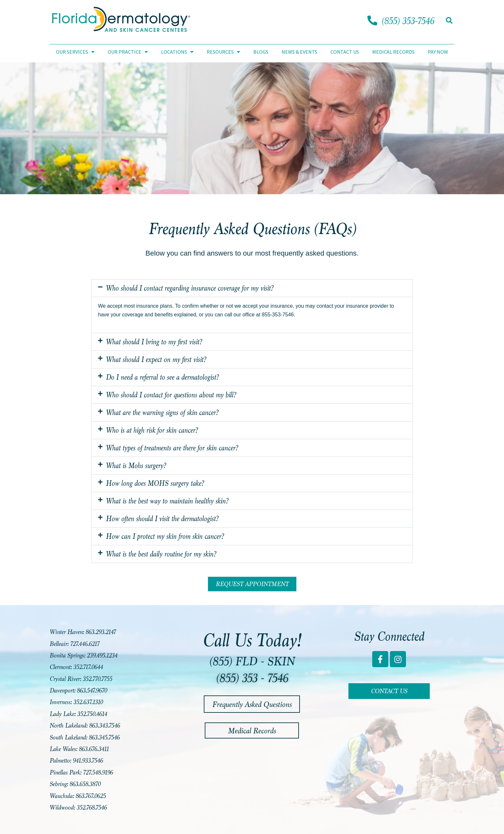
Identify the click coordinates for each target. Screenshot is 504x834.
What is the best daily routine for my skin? (161, 554)
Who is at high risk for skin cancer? (152, 430)
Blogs (261, 52)
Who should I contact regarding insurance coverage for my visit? (189, 288)
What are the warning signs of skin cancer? (162, 412)
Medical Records (393, 52)
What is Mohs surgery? (136, 466)
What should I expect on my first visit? (156, 359)
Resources (223, 52)
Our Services (75, 52)
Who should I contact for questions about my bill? (171, 395)
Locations (177, 52)
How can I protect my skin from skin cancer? (165, 536)
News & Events (299, 52)
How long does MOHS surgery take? (155, 483)
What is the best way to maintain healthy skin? (167, 501)
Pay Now (438, 52)
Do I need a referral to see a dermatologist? (162, 377)
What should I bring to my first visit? (154, 342)
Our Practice (128, 52)
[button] (449, 20)
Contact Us (345, 52)
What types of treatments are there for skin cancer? (172, 448)
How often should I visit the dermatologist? (162, 519)
